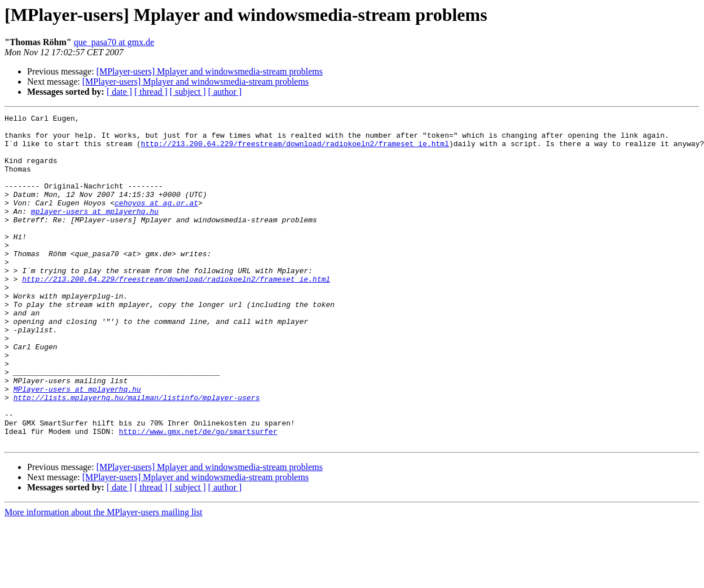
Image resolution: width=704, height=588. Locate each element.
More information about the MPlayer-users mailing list (104, 578)
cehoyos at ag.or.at (156, 221)
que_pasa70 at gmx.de (114, 42)
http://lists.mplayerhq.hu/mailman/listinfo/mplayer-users (137, 455)
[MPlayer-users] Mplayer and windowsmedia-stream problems (210, 71)
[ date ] (119, 92)
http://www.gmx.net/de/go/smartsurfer (198, 495)
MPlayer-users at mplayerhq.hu (77, 445)
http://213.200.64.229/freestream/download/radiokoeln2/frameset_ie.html (295, 150)
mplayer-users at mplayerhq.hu (95, 231)
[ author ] (225, 92)
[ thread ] (151, 92)
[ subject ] (188, 92)
